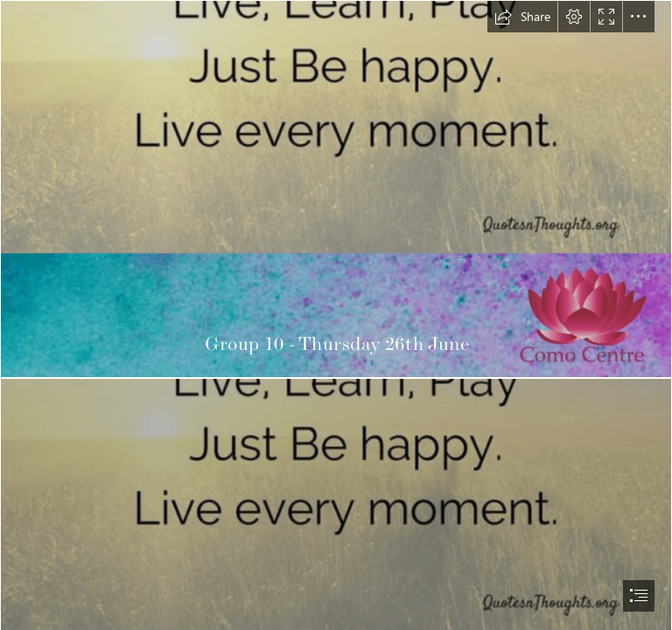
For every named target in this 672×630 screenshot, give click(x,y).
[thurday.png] (336, 189)
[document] (336, 315)
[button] (522, 17)
